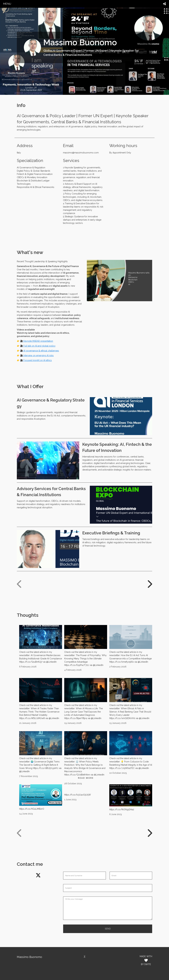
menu (7, 4)
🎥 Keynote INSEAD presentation (37, 341)
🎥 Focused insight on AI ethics (36, 360)
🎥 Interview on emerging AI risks (37, 355)
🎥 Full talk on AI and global (34, 346)
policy (52, 346)
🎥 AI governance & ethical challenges (40, 351)
